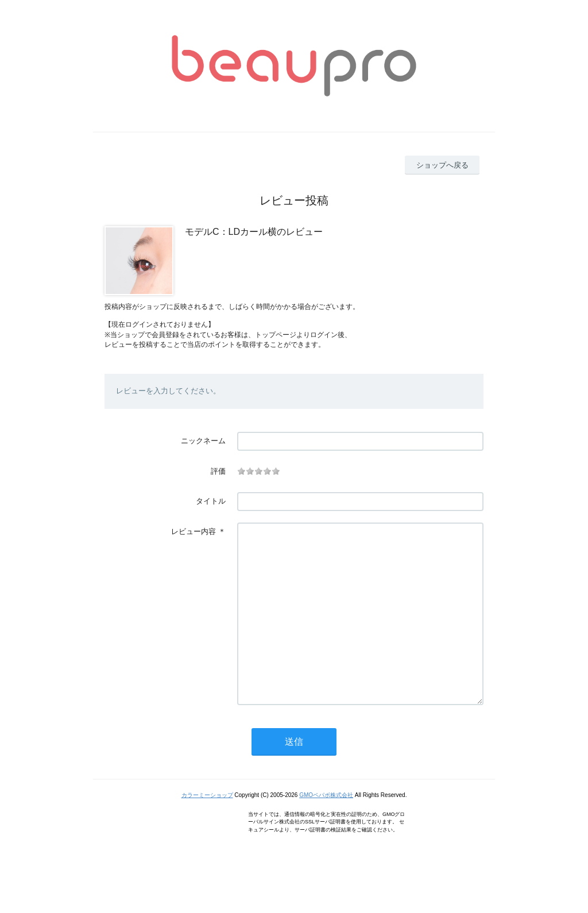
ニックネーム (203, 441)
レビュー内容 (194, 531)
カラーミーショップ (207, 829)
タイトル (211, 501)
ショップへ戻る (442, 165)
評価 (218, 471)
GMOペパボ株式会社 (326, 829)
